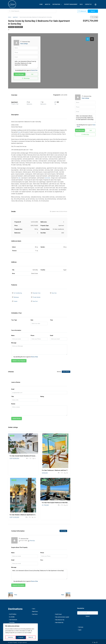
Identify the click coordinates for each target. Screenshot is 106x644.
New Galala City (59, 621)
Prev (16, 593)
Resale (35, 434)
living (19, 132)
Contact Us (88, 4)
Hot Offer (30, 434)
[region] (20, 633)
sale (19, 178)
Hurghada (12, 623)
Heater (16, 300)
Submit (88, 614)
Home (41, 4)
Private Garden (37, 296)
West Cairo (35, 610)
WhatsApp (26, 78)
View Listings (24, 44)
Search (93, 11)
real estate (48, 178)
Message (14, 341)
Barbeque (16, 296)
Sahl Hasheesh (13, 618)
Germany (81, 625)
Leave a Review (66, 370)
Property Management (71, 4)
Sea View (54, 293)
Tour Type (14, 318)
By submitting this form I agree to (26, 70)
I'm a (42, 558)
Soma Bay (12, 621)
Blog (81, 4)
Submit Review (17, 417)
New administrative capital (62, 615)
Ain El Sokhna (13, 612)
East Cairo (35, 612)
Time (51, 318)
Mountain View (37, 293)
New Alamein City (60, 618)
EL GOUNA (12, 615)
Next (63, 593)
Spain (80, 628)
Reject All (21, 637)
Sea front (35, 300)
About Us (48, 4)
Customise (10, 637)
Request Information (18, 583)
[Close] (37, 625)
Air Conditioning (18, 293)
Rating (42, 395)
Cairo (34, 607)
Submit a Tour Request (19, 359)
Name (13, 334)
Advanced (82, 11)
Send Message (20, 74)
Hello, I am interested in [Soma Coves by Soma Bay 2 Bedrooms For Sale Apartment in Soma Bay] (26, 64)
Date (32, 318)
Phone (32, 334)
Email (52, 334)
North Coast (58, 612)
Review (13, 402)
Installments (19, 27)
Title (13, 395)
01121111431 (24, 539)
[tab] (88, 39)
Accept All (31, 637)
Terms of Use (34, 70)
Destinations (56, 4)
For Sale (11, 27)
